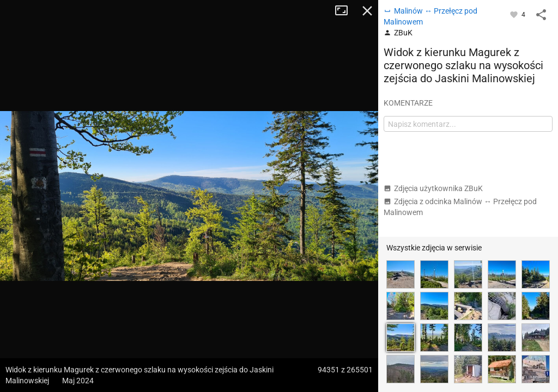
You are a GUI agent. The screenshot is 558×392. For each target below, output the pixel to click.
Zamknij (367, 11)
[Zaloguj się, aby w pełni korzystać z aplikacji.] (515, 14)
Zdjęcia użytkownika (433, 188)
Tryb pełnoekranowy (345, 11)
